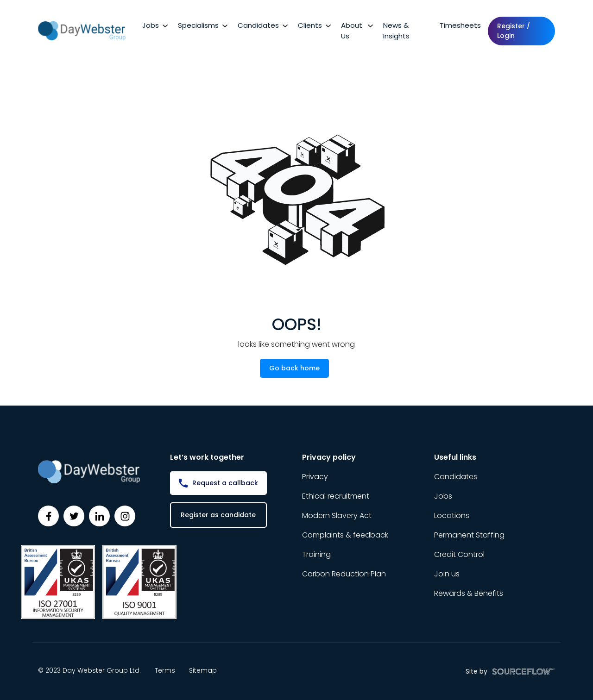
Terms (165, 670)
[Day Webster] (82, 30)
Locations (452, 516)
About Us (352, 31)
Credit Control (459, 554)
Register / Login (514, 31)
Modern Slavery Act (337, 516)
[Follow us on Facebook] (48, 516)
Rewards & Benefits (469, 593)
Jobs (151, 25)
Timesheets (460, 25)
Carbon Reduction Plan (344, 574)
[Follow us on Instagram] (125, 516)
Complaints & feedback (345, 535)
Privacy (315, 477)
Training (316, 554)
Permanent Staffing (469, 535)
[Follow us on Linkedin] (99, 516)
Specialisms (198, 25)
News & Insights (396, 31)
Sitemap (203, 670)
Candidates (258, 25)
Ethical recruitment (336, 496)
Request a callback (225, 483)
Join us (447, 574)
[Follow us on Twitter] (74, 516)
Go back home (294, 368)
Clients (310, 25)
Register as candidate (218, 515)
